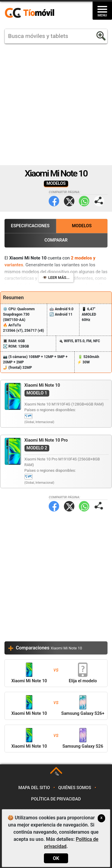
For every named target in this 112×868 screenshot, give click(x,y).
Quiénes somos (75, 788)
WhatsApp (84, 201)
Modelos (82, 226)
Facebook (54, 201)
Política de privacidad (56, 799)
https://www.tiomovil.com (38, 13)
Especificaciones (30, 226)
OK (56, 858)
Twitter (69, 201)
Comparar (56, 240)
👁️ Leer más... (56, 278)
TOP (57, 774)
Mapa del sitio (34, 788)
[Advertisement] (56, 104)
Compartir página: (99, 201)
